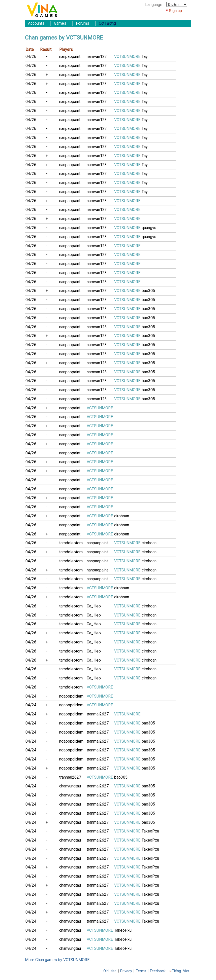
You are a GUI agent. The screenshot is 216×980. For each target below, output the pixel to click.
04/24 (31, 696)
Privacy (126, 971)
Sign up (175, 11)
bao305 (148, 291)
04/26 (31, 57)
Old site (110, 971)
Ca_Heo (94, 606)
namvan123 (97, 57)
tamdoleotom (71, 543)
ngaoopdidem (71, 696)
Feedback (158, 971)
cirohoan (122, 516)
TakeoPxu (150, 831)
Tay (145, 57)
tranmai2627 (98, 714)
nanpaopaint (70, 57)
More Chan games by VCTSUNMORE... (58, 960)
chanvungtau (70, 786)
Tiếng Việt (181, 971)
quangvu (149, 228)
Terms (141, 971)
